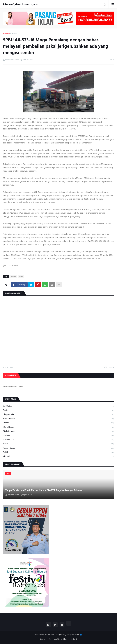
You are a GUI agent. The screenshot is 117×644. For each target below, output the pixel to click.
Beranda (6, 34)
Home (43, 639)
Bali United (58, 406)
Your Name (50, 635)
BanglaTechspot (73, 635)
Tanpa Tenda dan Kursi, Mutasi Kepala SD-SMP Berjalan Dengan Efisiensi (44, 490)
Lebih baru (9, 367)
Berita (58, 410)
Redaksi (74, 639)
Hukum (15, 34)
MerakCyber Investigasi (20, 4)
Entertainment (58, 419)
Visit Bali (58, 456)
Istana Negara (58, 427)
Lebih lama (108, 367)
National (58, 435)
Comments (11, 375)
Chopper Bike (58, 414)
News (21, 277)
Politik (58, 452)
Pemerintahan (58, 448)
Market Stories (58, 431)
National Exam (58, 440)
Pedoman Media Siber (58, 639)
